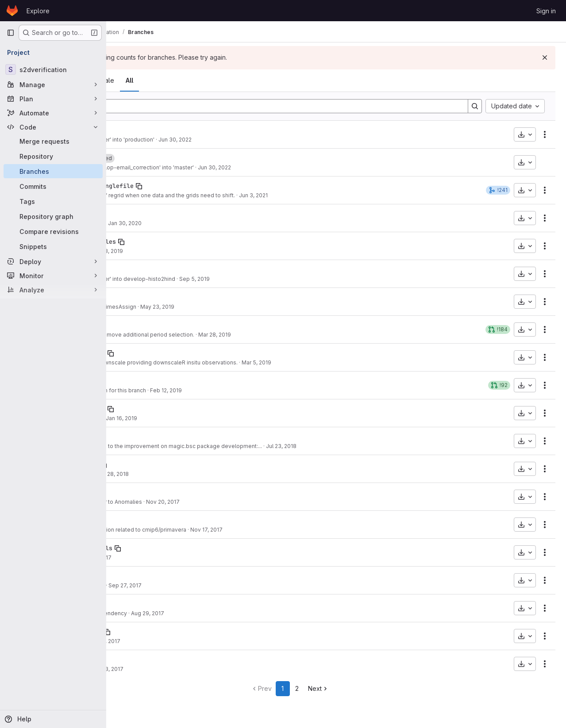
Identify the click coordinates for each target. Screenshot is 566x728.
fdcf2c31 (129, 335)
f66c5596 (129, 307)
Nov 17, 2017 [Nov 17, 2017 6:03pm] (299, 530)
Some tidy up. (164, 669)
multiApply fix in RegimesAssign (187, 307)
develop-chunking (145, 576)
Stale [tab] (200, 80)
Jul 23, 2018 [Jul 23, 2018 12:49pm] (374, 446)
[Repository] (53, 156)
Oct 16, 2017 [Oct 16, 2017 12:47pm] (189, 557)
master (127, 158)
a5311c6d (129, 362)
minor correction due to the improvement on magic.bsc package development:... (250, 446)
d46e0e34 (129, 223)
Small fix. (157, 557)
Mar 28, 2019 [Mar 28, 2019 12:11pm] (308, 335)
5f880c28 (129, 418)
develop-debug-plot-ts (154, 464)
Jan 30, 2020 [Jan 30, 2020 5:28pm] (218, 223)
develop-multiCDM (145, 659)
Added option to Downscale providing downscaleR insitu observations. (238, 362)
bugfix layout (163, 251)
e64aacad (129, 641)
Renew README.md (171, 223)
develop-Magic (140, 437)
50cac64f (129, 502)
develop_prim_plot (147, 520)
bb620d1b (129, 585)
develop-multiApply (149, 604)
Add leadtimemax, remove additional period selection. (216, 335)
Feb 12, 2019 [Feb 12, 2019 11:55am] (259, 390)
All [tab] (222, 80)
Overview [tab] (137, 80)
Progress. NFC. (165, 474)
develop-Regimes (143, 297)
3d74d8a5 (129, 557)
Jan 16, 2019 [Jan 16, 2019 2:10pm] (214, 418)
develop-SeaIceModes (150, 381)
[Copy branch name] (158, 130)
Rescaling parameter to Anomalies (190, 502)
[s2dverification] (53, 69)
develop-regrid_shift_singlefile (172, 186)
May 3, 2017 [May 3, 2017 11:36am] (201, 669)
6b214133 (129, 530)
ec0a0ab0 (129, 613)
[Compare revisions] (53, 231)
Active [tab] (171, 80)
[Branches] (53, 171)
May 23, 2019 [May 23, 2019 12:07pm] (250, 307)
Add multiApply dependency (183, 613)
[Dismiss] (545, 57)
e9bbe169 (129, 251)
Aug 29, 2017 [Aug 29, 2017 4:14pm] (241, 613)
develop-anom (138, 325)
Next (365, 688)
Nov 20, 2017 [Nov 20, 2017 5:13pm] (256, 502)
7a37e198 (129, 279)
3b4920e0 (129, 390)
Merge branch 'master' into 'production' (196, 140)
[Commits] (53, 186)
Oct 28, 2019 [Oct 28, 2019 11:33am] (200, 251)
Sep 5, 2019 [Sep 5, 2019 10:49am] (287, 279)
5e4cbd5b (129, 446)
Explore (38, 11)
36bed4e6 (129, 195)
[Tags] (53, 201)
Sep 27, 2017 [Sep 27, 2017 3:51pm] (218, 585)
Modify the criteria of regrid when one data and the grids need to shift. (237, 195)
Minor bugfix (162, 641)
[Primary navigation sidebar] (11, 33)
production (135, 130)
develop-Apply (140, 214)
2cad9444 (129, 167)
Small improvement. (171, 585)
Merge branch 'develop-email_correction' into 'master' (216, 167)
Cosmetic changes (170, 418)
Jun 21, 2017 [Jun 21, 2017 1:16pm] (198, 641)
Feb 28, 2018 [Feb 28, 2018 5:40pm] (205, 474)
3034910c (129, 669)
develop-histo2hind (149, 269)
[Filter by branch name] (296, 106)
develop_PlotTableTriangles (163, 241)
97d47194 (129, 140)
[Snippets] (53, 246)
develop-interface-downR (158, 353)
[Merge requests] (53, 141)
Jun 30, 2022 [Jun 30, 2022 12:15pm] (307, 167)
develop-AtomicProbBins (156, 632)
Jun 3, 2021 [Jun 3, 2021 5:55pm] (346, 195)
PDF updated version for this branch (192, 390)
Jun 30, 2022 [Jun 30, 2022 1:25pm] (268, 140)
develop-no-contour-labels (161, 548)
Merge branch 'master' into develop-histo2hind (207, 279)
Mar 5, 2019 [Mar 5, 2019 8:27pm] (349, 362)
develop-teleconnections (158, 409)
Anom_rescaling (142, 492)
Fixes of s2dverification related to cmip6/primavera (212, 530)
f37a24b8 (129, 474)
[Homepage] (12, 11)
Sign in (546, 11)
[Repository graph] (53, 216)
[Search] (475, 106)
